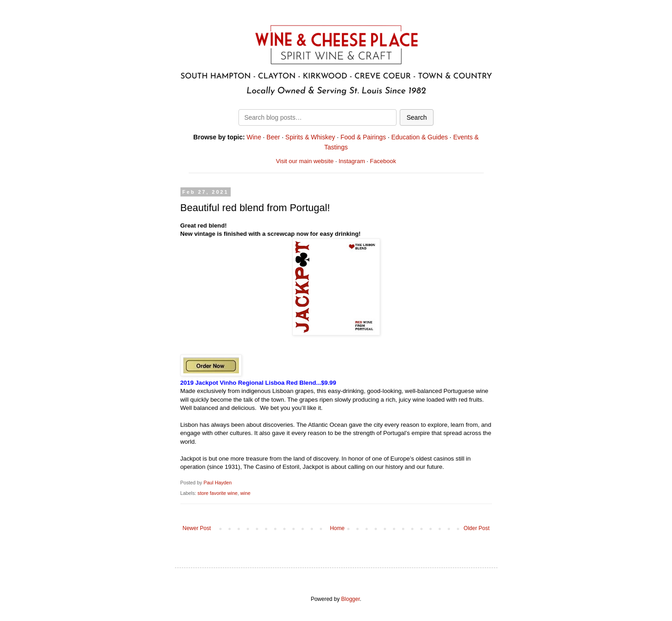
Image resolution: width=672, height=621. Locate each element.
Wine (254, 137)
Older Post (477, 528)
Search (417, 117)
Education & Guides (419, 137)
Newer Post (197, 528)
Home (337, 528)
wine (245, 493)
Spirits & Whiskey (310, 137)
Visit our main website (305, 161)
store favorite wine (217, 493)
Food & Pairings (363, 137)
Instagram (352, 161)
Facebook (383, 161)
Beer (273, 137)
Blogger (351, 599)
